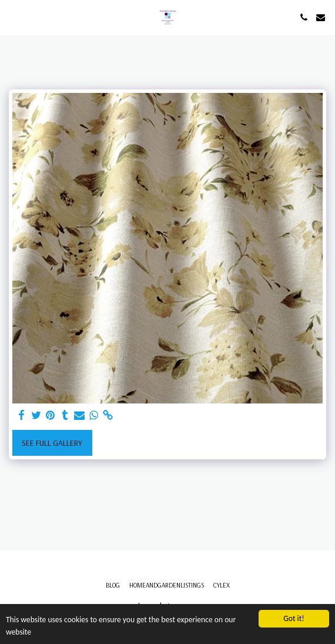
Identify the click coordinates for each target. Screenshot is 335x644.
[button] (13, 17)
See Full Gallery (52, 443)
